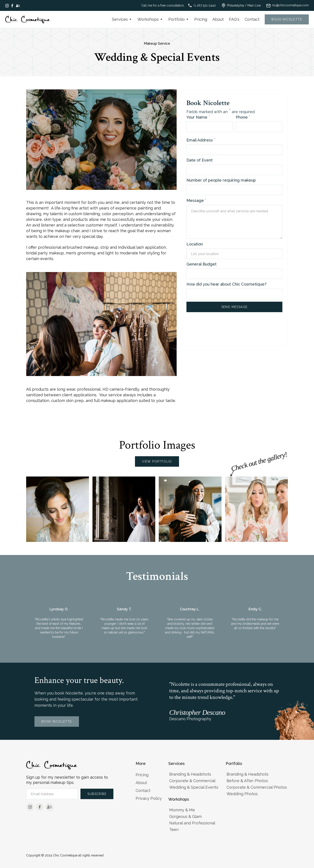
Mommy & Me (182, 810)
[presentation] (220, 328)
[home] (28, 20)
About (218, 19)
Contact (252, 19)
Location (195, 244)
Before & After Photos (247, 781)
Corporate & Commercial (192, 781)
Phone (243, 117)
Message (196, 200)
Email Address (201, 140)
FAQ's (234, 19)
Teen (174, 830)
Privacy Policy (149, 798)
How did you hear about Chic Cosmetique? (226, 284)
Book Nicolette (57, 722)
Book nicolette (287, 19)
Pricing (201, 19)
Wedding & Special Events (194, 787)
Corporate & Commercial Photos (257, 787)
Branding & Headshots (190, 774)
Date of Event (200, 160)
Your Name (198, 117)
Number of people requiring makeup (221, 180)
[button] (122, 19)
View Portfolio (157, 461)
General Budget (201, 264)
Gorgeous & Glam (185, 816)
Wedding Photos (242, 794)
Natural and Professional (192, 823)
